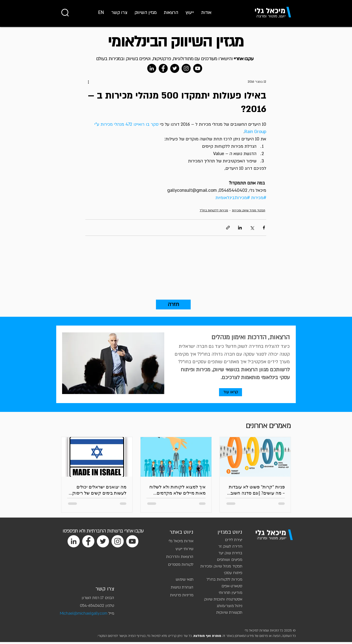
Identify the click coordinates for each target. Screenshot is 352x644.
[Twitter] (175, 68)
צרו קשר (105, 589)
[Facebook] (163, 68)
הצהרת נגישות (182, 587)
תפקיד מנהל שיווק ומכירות (249, 210)
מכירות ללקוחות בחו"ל (214, 210)
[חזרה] (173, 305)
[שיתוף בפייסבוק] (264, 228)
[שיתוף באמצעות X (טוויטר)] (252, 228)
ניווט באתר (181, 532)
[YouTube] (198, 68)
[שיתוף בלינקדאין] (240, 228)
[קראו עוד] (231, 392)
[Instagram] (186, 68)
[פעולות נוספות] (88, 82)
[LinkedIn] (152, 68)
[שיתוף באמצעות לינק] (228, 228)
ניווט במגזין (230, 532)
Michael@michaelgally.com (84, 613)
